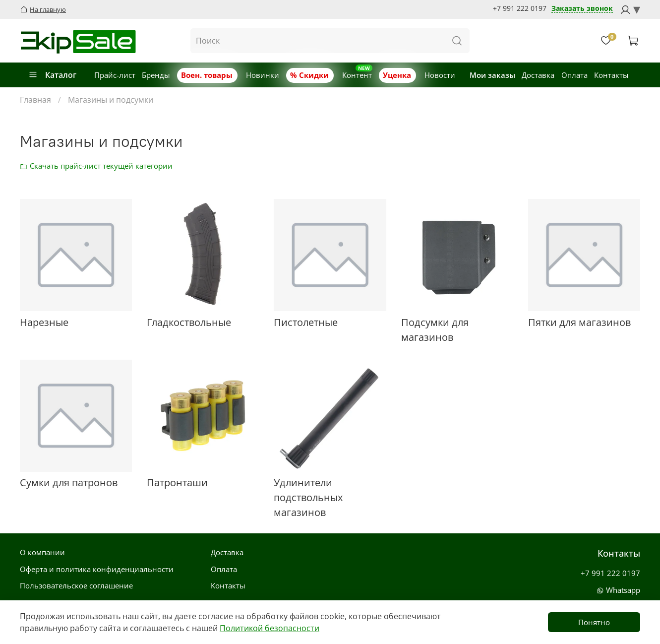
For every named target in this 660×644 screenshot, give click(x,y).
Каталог (52, 75)
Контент (357, 75)
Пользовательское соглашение (76, 585)
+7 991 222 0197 (520, 8)
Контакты (611, 75)
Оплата (574, 75)
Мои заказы (492, 75)
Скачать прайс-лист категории (26, 166)
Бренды (156, 75)
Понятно (594, 622)
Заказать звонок (582, 9)
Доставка (538, 75)
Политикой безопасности (270, 628)
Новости (440, 75)
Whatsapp (618, 590)
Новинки (263, 75)
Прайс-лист (115, 75)
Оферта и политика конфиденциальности (97, 569)
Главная (35, 100)
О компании (42, 552)
